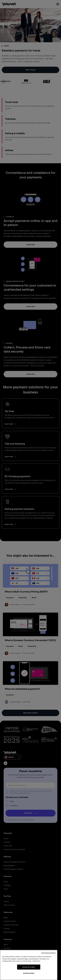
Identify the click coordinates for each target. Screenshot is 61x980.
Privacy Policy (27, 961)
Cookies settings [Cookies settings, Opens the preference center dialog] (29, 973)
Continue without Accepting (48, 953)
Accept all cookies (29, 967)
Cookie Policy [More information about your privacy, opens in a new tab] (36, 961)
